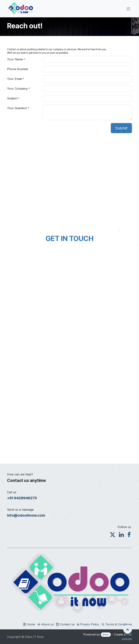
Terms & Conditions (119, 624)
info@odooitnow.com (26, 515)
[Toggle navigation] (128, 9)
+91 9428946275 (22, 498)
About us (47, 624)
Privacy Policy (89, 624)
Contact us (67, 624)
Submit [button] (121, 128)
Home (31, 624)
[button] (128, 629)
